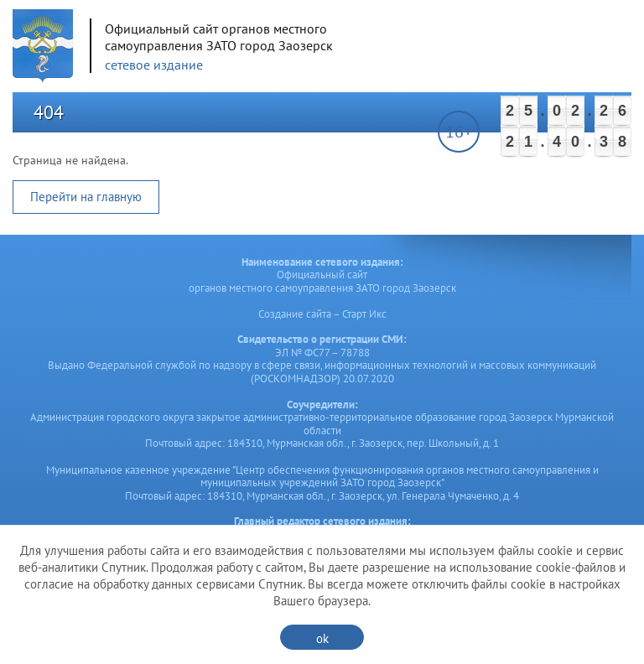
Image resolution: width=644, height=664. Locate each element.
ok (322, 638)
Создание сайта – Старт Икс (322, 314)
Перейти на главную (86, 197)
